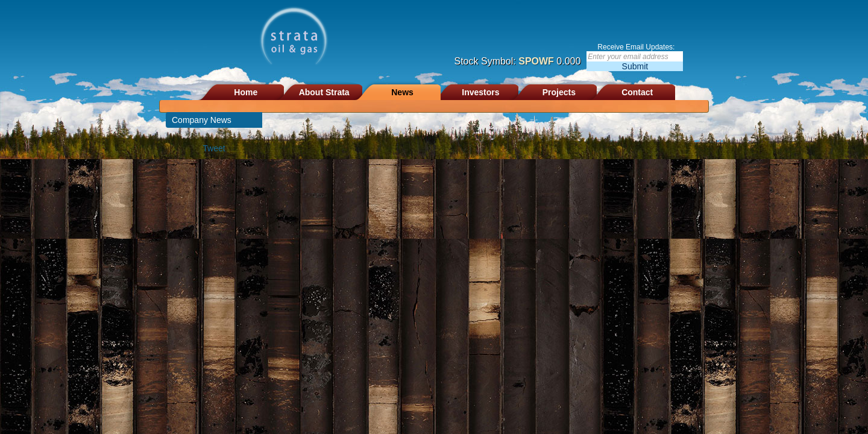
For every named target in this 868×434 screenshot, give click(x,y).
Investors (480, 92)
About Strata (324, 92)
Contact (637, 92)
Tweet (214, 148)
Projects (559, 92)
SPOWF (536, 61)
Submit (635, 66)
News (402, 92)
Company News (202, 120)
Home (246, 92)
